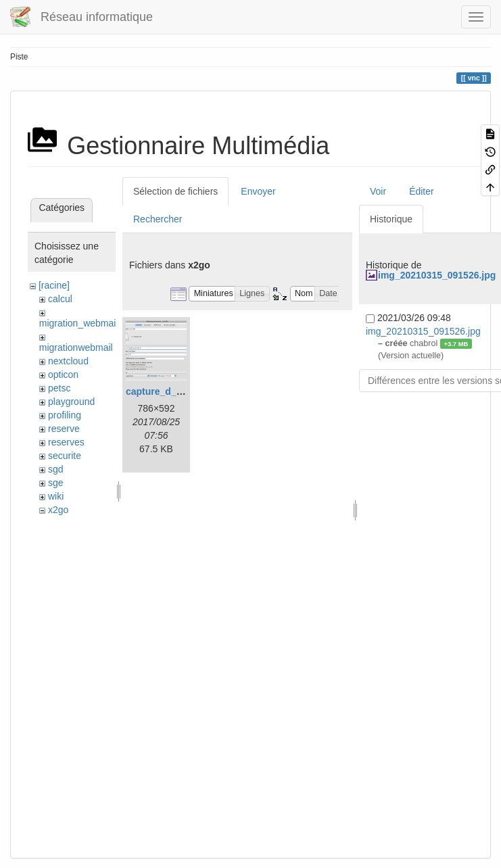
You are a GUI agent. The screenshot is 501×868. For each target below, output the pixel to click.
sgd (56, 469)
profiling (65, 415)
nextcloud (68, 361)
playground (71, 402)
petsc (59, 388)
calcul (60, 299)
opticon (63, 375)
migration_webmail (79, 323)
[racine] (54, 285)
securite (65, 456)
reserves (66, 442)
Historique (391, 219)
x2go (58, 510)
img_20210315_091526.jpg (437, 275)
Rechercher (158, 219)
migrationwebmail (76, 347)
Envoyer (258, 191)
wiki (56, 496)
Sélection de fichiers (175, 191)
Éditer (422, 191)
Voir (378, 191)
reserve (64, 429)
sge (56, 483)
